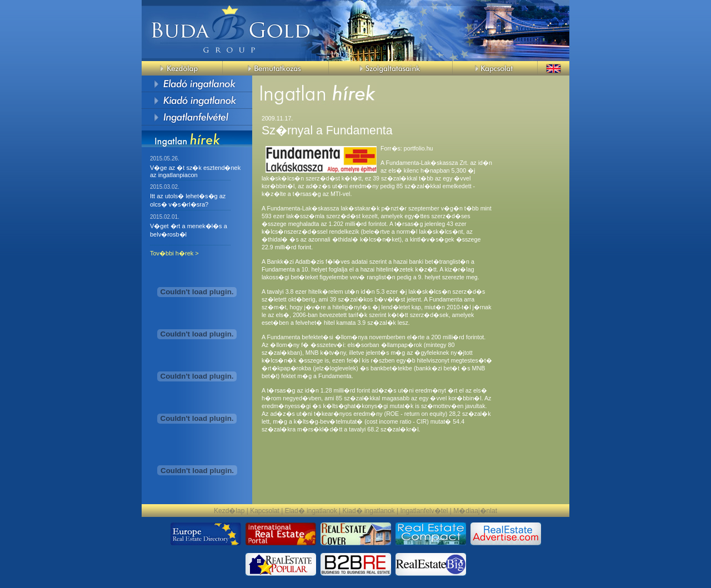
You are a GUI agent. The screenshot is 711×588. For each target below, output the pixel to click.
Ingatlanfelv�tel (424, 511)
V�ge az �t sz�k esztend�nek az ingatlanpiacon (195, 171)
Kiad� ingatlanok (369, 511)
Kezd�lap (229, 511)
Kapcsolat (265, 511)
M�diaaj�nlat (475, 511)
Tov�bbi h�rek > (174, 253)
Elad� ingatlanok (311, 511)
